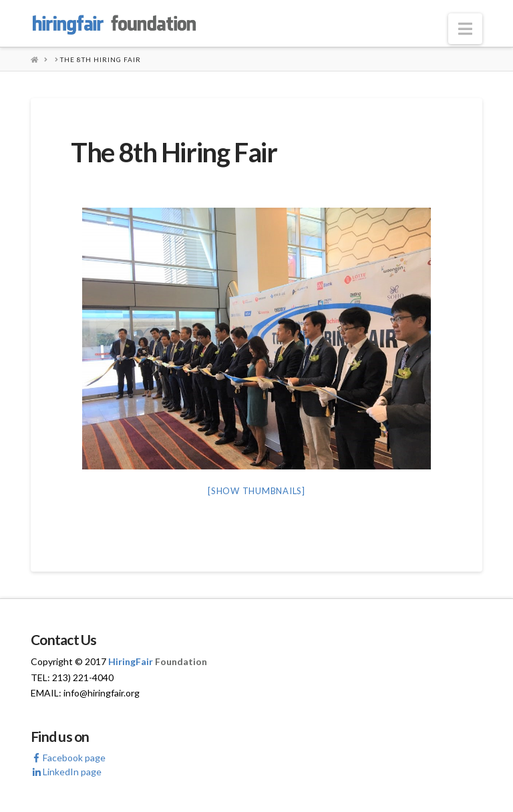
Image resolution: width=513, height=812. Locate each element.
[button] (465, 29)
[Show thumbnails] (256, 491)
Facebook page (68, 758)
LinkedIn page (66, 772)
